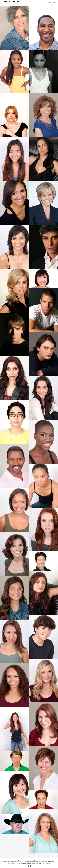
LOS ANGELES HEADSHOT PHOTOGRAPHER (29, 857)
